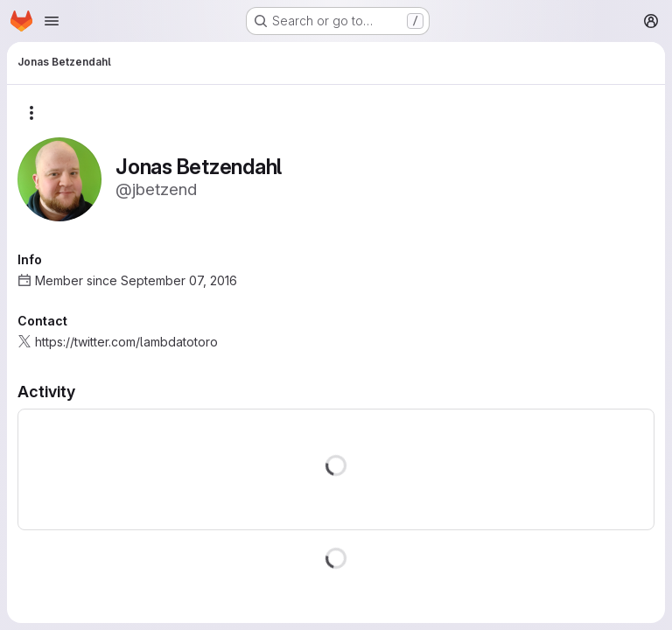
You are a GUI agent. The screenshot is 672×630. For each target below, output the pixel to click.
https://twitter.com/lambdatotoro (126, 342)
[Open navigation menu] (52, 21)
